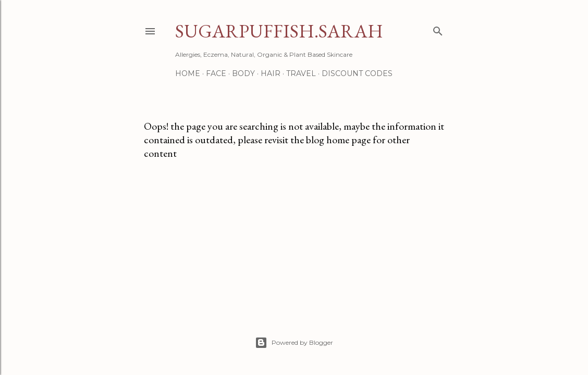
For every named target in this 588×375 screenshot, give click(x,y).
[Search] (438, 29)
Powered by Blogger (294, 343)
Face (216, 73)
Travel (301, 73)
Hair (271, 73)
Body (243, 73)
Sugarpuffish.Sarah (279, 31)
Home (188, 73)
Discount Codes (357, 73)
